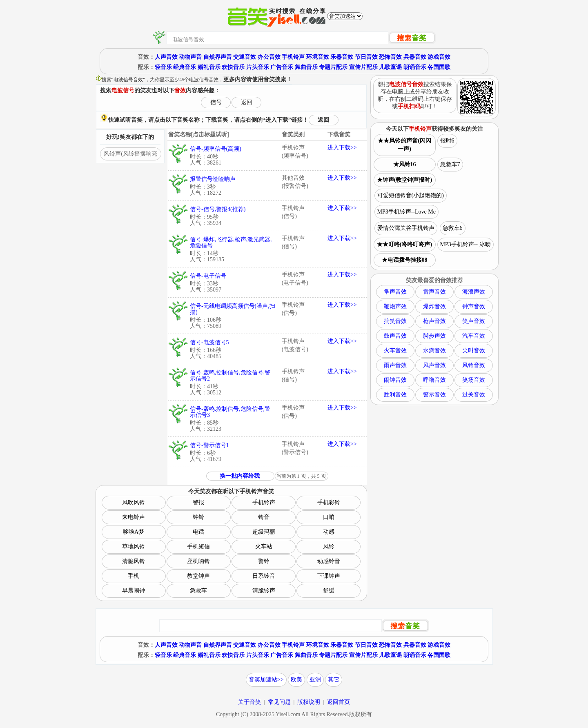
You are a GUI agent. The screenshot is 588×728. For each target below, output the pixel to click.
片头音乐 (258, 67)
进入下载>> (342, 148)
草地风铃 (134, 547)
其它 (334, 680)
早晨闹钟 (134, 591)
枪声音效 (434, 321)
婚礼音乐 (209, 67)
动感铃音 (329, 561)
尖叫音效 (474, 351)
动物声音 (190, 57)
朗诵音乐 (415, 67)
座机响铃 (198, 561)
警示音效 (434, 395)
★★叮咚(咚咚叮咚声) (404, 244)
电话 (198, 532)
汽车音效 (474, 336)
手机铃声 (293, 57)
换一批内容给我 (240, 476)
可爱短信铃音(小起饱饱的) (411, 195)
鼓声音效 (395, 336)
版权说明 (309, 702)
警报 (198, 502)
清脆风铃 (134, 561)
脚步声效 (434, 336)
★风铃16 (405, 164)
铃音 (264, 517)
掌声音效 (395, 292)
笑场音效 (474, 380)
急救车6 (453, 228)
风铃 (329, 547)
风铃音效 (474, 365)
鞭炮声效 (395, 306)
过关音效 (474, 395)
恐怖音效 (390, 57)
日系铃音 (264, 576)
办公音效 (269, 57)
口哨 (329, 517)
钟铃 (198, 517)
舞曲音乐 (306, 67)
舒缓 (329, 591)
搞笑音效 (395, 321)
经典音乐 (185, 67)
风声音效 (434, 365)
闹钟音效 (395, 380)
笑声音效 (474, 321)
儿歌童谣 (390, 67)
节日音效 (366, 57)
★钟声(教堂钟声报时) (404, 180)
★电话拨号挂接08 (405, 260)
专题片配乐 (333, 67)
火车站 (264, 547)
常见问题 (279, 702)
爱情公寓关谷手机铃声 (406, 228)
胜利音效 (395, 395)
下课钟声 (329, 576)
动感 (329, 532)
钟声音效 (474, 306)
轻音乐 (163, 67)
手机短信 (198, 547)
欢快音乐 (233, 67)
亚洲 (315, 680)
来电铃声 (134, 517)
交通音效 (245, 57)
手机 (134, 576)
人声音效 (166, 57)
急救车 (198, 591)
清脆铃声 (264, 591)
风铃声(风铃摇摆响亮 (130, 154)
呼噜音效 (434, 380)
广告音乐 (282, 67)
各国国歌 (439, 67)
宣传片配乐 (363, 67)
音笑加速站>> (266, 680)
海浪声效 (474, 292)
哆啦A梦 (134, 532)
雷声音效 (434, 292)
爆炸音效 (434, 306)
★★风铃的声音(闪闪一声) (404, 145)
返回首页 (339, 702)
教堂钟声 (198, 576)
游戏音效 (439, 57)
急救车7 (450, 164)
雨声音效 (395, 365)
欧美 (296, 680)
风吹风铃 (134, 502)
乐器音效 (342, 57)
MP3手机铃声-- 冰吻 (465, 244)
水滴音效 (434, 351)
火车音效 (395, 351)
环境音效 (318, 57)
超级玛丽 (264, 532)
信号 (216, 102)
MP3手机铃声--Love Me (407, 212)
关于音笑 (249, 702)
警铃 (264, 561)
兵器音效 (415, 57)
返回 (247, 102)
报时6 (447, 141)
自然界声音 (218, 57)
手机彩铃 (329, 502)
